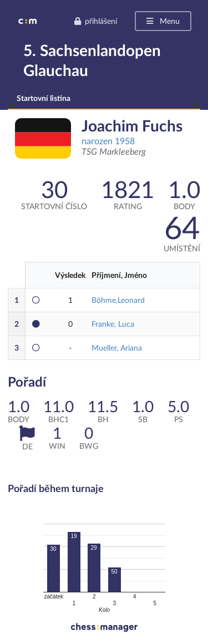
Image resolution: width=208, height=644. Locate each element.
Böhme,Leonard (118, 300)
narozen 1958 (108, 141)
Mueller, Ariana (117, 348)
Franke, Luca (113, 324)
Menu (162, 21)
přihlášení (95, 21)
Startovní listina (44, 98)
